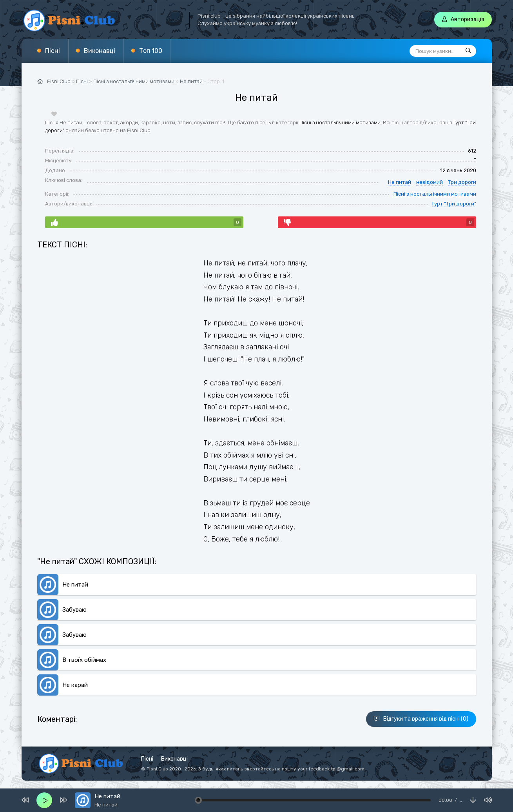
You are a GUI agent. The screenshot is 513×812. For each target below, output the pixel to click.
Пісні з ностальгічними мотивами (340, 123)
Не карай (75, 685)
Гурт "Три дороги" (454, 204)
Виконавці (100, 51)
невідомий (430, 182)
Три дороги (462, 182)
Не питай (191, 81)
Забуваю (74, 610)
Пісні (53, 51)
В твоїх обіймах (84, 660)
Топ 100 (151, 51)
